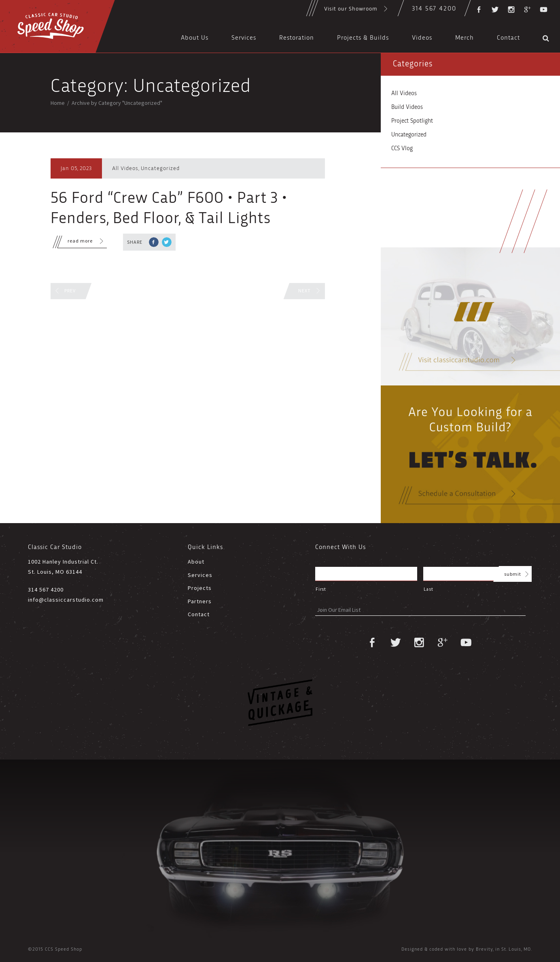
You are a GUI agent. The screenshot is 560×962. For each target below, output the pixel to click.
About (196, 562)
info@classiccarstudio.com (66, 600)
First (321, 589)
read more (75, 242)
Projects (200, 588)
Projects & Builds (363, 38)
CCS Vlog (402, 149)
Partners (200, 601)
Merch (465, 38)
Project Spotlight (412, 121)
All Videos (125, 168)
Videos (422, 38)
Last (428, 589)
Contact (508, 38)
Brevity (484, 949)
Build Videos (407, 107)
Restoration (297, 38)
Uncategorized (160, 168)
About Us (195, 38)
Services (244, 38)
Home (58, 103)
